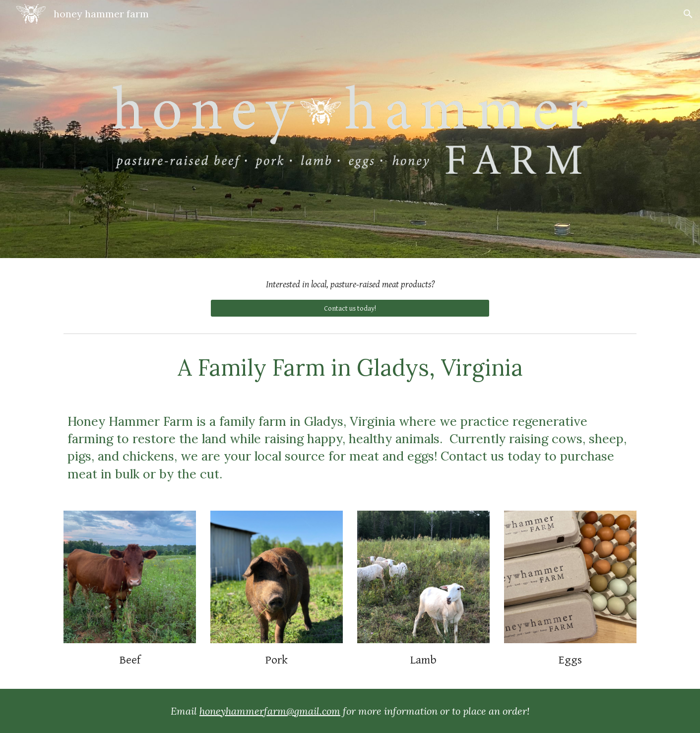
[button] (688, 14)
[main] (350, 285)
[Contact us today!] (350, 308)
